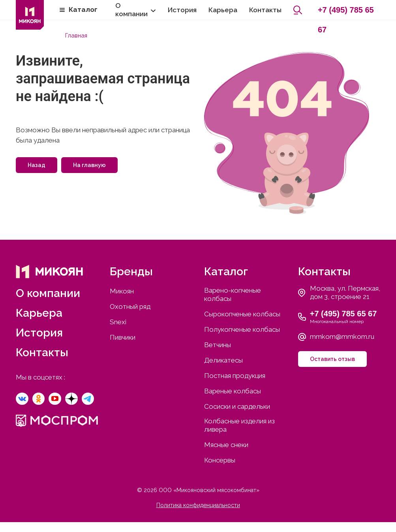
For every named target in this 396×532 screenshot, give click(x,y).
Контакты (265, 10)
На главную (89, 165)
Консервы (220, 460)
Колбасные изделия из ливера (239, 425)
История (182, 10)
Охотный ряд (130, 306)
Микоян (122, 291)
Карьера (223, 10)
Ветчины (218, 344)
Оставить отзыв (332, 359)
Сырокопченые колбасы (242, 314)
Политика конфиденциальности (198, 505)
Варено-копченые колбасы (233, 294)
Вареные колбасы (233, 391)
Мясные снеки (226, 444)
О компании (131, 10)
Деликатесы (223, 360)
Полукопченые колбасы (242, 329)
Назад (37, 165)
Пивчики (123, 337)
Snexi (118, 321)
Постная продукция (235, 375)
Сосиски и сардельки (237, 406)
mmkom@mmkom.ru (342, 336)
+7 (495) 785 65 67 (346, 13)
